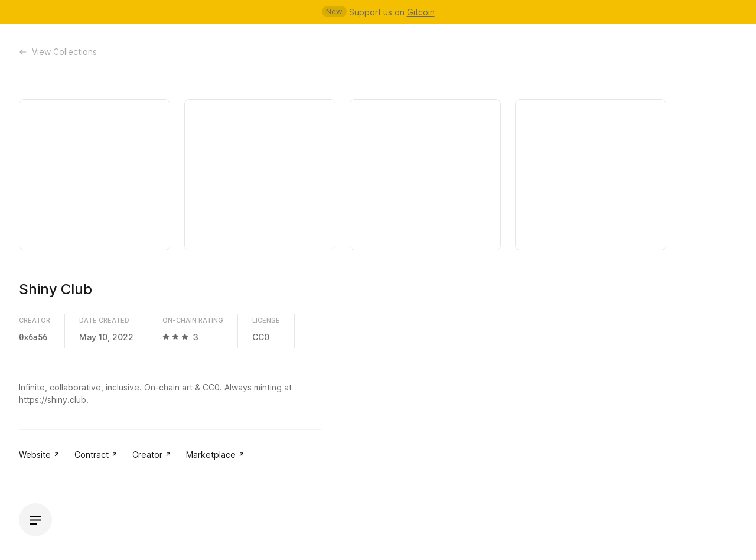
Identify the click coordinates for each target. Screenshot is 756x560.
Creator (152, 455)
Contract (96, 455)
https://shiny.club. (54, 400)
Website (40, 455)
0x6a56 (33, 337)
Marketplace (216, 455)
